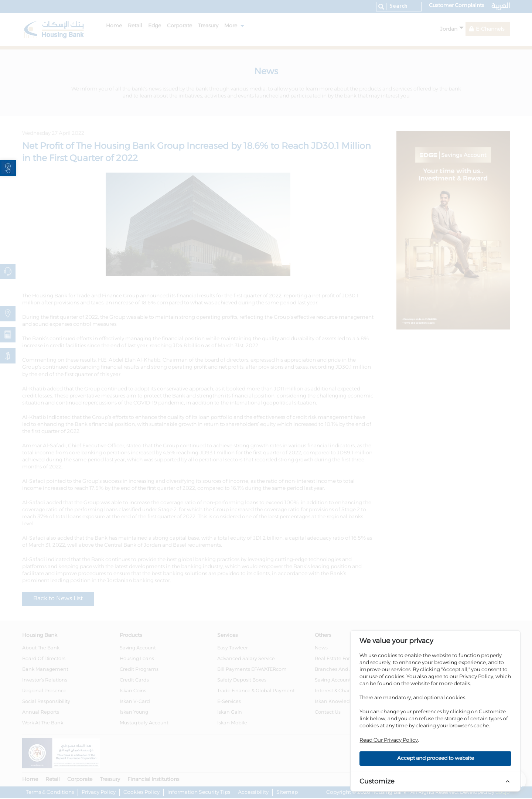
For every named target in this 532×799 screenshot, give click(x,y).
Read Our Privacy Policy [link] (389, 740)
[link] (8, 168)
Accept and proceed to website (436, 758)
